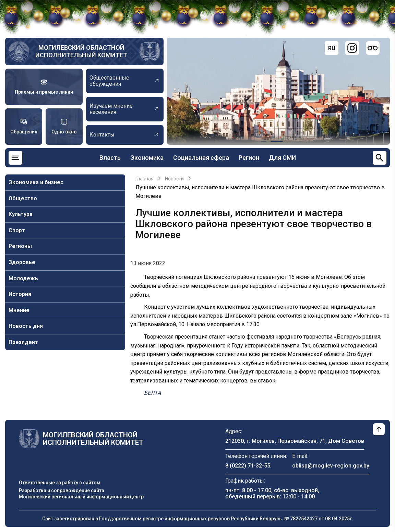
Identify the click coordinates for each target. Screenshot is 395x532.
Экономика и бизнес (36, 182)
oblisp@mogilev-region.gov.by (331, 466)
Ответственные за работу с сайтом (60, 483)
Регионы (20, 246)
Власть (110, 158)
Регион (249, 158)
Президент (23, 342)
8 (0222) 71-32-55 (248, 466)
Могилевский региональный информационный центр (81, 497)
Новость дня (26, 326)
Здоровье (22, 262)
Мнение (19, 310)
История (20, 294)
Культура (21, 214)
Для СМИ (282, 158)
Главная (145, 179)
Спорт (17, 230)
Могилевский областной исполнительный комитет (81, 51)
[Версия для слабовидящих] (373, 48)
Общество (23, 198)
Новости (174, 179)
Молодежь (23, 278)
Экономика (147, 158)
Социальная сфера (201, 158)
